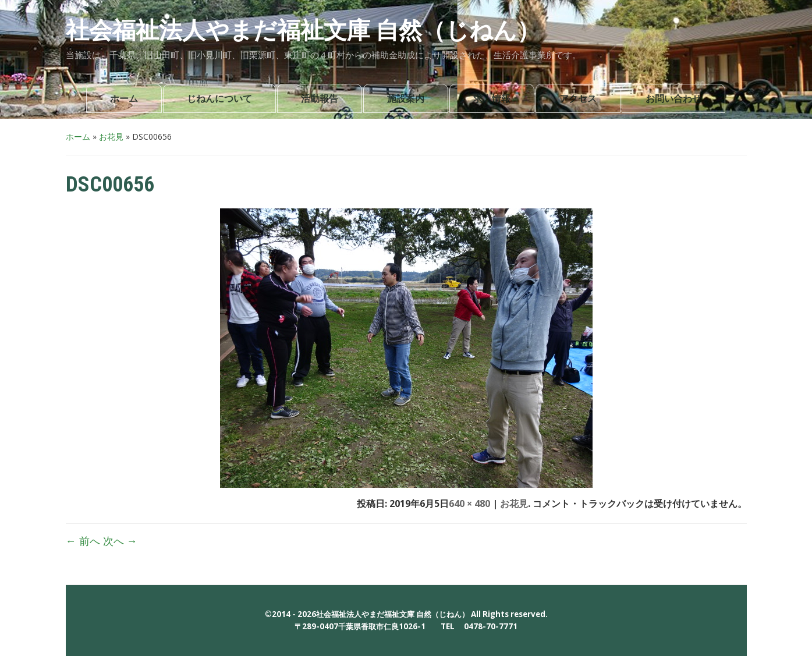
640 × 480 (469, 503)
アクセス (578, 99)
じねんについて (219, 99)
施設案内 (406, 99)
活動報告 (320, 99)
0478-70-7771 (491, 626)
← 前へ (83, 541)
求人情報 (492, 99)
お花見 (111, 136)
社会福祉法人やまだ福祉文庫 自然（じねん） (303, 31)
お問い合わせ (673, 99)
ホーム (124, 99)
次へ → (120, 541)
